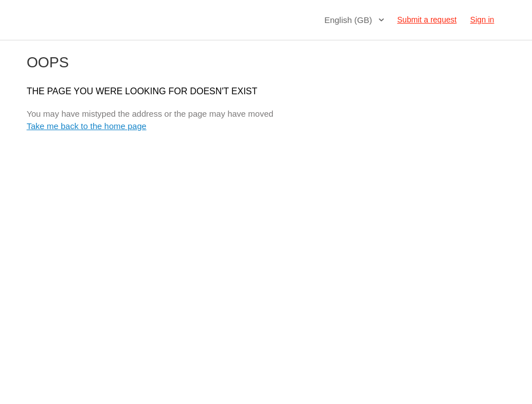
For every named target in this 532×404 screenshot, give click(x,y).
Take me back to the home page (86, 126)
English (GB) (349, 20)
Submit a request (427, 20)
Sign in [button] (482, 20)
